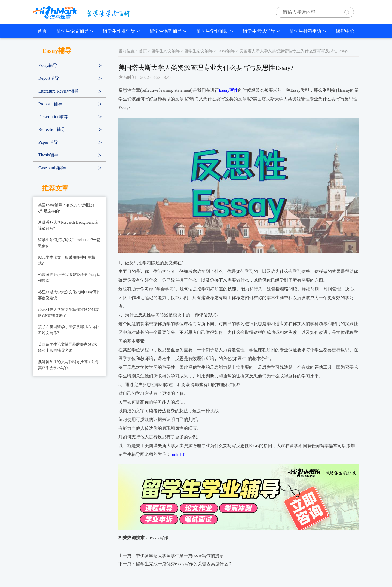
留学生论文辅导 (75, 31)
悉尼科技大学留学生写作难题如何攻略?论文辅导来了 (69, 313)
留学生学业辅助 (215, 31)
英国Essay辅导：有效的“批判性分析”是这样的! (66, 208)
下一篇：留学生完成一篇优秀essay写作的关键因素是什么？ (175, 564)
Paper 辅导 (48, 142)
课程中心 (345, 31)
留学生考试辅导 (261, 31)
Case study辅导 (52, 168)
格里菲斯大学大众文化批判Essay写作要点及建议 (69, 295)
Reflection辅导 (52, 129)
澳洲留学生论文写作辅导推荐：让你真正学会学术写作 (69, 365)
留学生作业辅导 (121, 31)
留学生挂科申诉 (308, 31)
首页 (42, 31)
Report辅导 (49, 78)
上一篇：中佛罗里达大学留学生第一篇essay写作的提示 (171, 556)
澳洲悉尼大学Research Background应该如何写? (68, 225)
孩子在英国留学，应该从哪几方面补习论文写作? (69, 330)
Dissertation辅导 (53, 117)
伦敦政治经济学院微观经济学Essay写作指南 (69, 278)
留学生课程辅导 (168, 31)
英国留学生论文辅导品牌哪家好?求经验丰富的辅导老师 (68, 347)
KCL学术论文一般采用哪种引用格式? (67, 260)
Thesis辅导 (48, 155)
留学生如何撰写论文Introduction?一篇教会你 (69, 243)
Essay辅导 (48, 65)
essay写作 (159, 538)
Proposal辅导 (50, 104)
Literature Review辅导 (59, 91)
